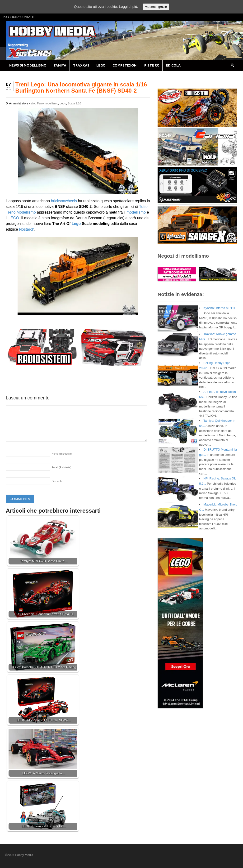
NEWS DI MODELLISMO (28, 65)
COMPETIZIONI (125, 65)
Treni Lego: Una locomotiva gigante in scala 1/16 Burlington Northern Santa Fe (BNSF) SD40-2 (81, 87)
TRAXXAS (81, 65)
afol (33, 103)
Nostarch (27, 229)
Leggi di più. (129, 7)
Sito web (56, 481)
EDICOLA (173, 65)
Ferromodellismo (48, 103)
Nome (62, 454)
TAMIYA (60, 65)
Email (61, 467)
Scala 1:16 (74, 103)
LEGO (101, 65)
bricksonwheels (64, 201)
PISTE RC (152, 65)
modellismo (136, 212)
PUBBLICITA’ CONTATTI (19, 17)
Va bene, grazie (156, 7)
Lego (63, 103)
